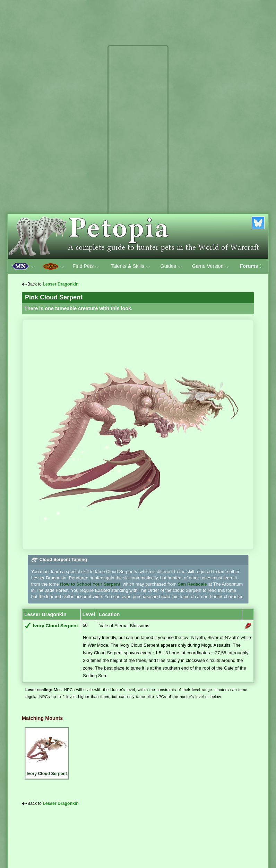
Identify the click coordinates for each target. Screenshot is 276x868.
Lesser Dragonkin (61, 284)
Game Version (211, 266)
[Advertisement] (138, 152)
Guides (171, 266)
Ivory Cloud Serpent (55, 626)
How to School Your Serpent (90, 584)
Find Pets (86, 266)
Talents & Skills (130, 266)
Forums (252, 266)
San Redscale (192, 584)
